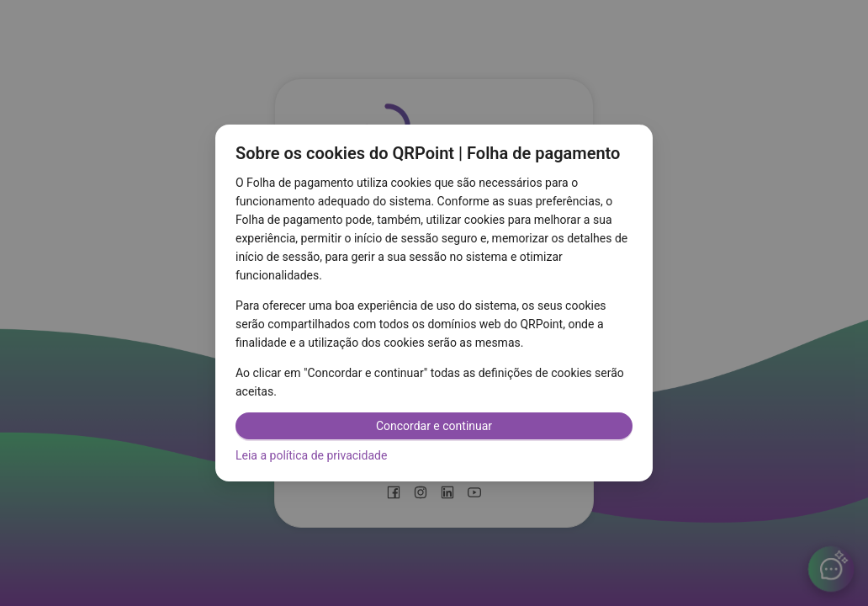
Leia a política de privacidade (311, 455)
